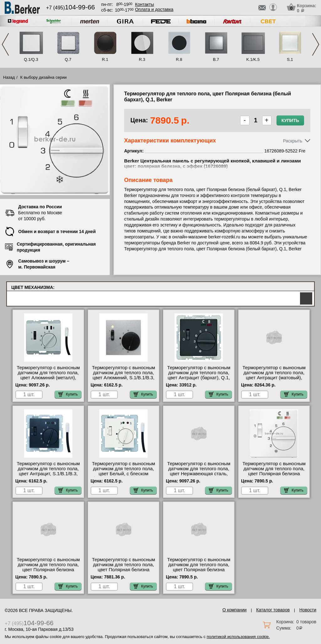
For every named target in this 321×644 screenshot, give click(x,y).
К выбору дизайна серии (44, 77)
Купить (290, 120)
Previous (5, 44)
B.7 (216, 59)
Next (316, 44)
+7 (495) (71, 8)
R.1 (105, 59)
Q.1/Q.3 (31, 59)
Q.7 (68, 59)
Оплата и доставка (154, 9)
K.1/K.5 (253, 59)
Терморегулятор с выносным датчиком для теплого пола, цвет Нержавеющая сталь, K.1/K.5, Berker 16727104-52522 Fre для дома (199, 474)
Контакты (145, 4)
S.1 (290, 59)
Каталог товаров (273, 610)
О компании (234, 610)
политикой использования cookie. (238, 637)
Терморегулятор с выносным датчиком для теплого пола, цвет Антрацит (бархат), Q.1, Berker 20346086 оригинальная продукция (199, 378)
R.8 (179, 59)
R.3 (142, 59)
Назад (9, 77)
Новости (308, 610)
